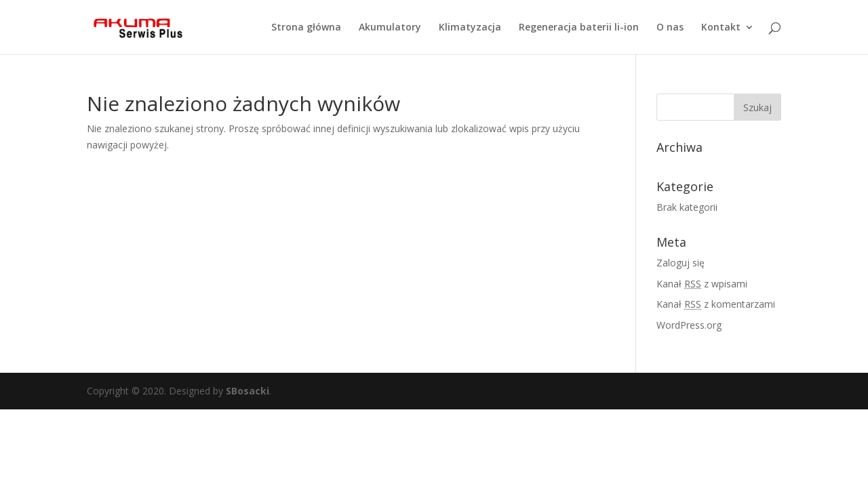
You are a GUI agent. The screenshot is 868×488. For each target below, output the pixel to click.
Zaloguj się (680, 263)
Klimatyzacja (470, 28)
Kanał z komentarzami (716, 304)
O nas (670, 28)
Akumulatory (390, 28)
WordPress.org (689, 325)
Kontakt (721, 28)
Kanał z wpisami (702, 284)
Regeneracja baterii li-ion (579, 28)
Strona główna (306, 28)
